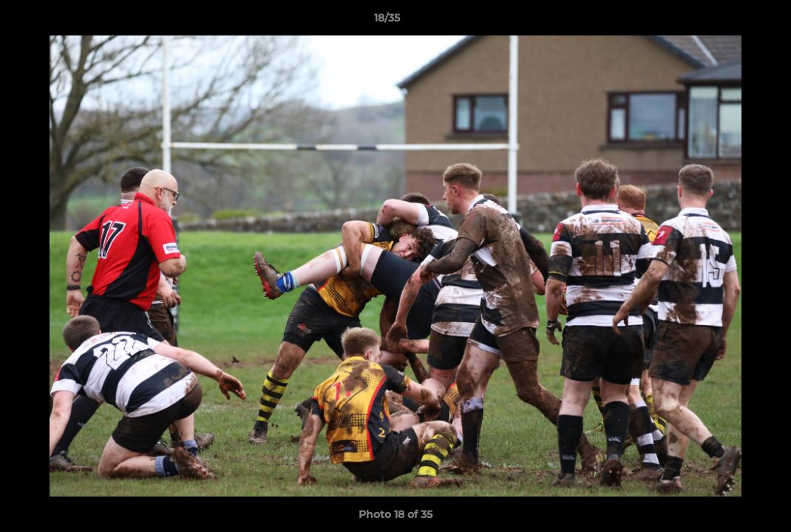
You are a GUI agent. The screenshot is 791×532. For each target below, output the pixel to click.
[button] (729, 21)
